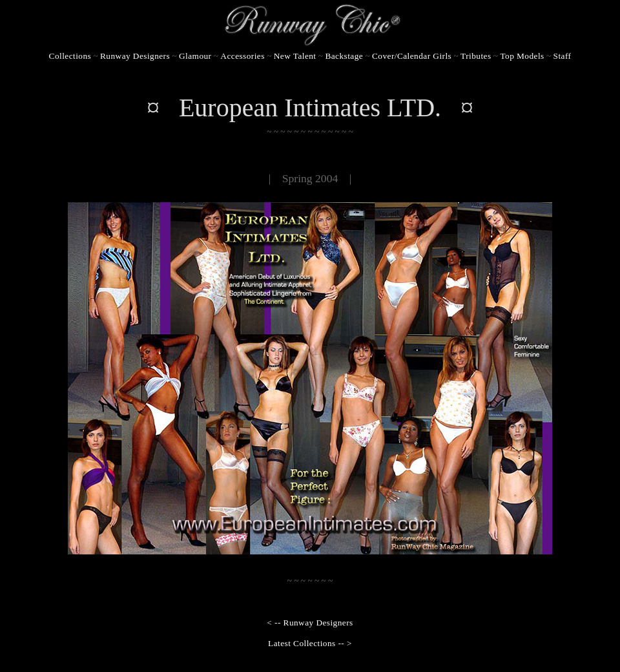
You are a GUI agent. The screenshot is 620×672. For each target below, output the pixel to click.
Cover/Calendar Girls (412, 56)
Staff (563, 56)
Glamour (195, 56)
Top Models (522, 56)
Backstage (344, 56)
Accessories (243, 56)
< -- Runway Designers (310, 623)
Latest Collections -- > (310, 643)
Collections (70, 56)
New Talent (295, 56)
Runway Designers (135, 56)
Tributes (476, 56)
